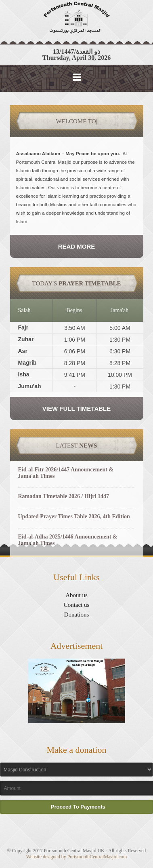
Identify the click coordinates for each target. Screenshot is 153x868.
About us (76, 595)
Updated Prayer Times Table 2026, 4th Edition (74, 516)
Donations (77, 615)
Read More (77, 246)
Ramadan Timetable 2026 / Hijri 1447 (64, 496)
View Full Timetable (76, 409)
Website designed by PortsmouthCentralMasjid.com (77, 857)
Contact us (77, 605)
